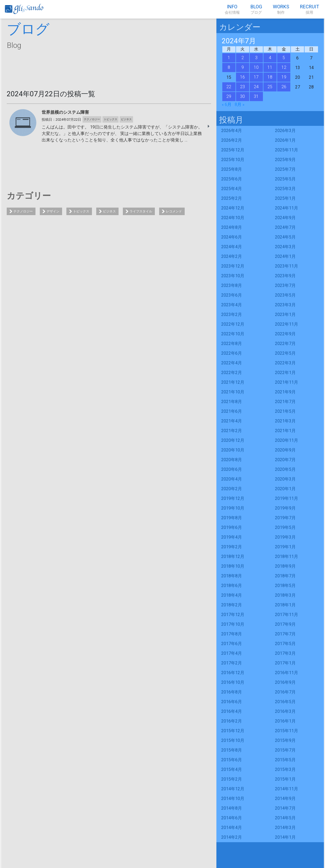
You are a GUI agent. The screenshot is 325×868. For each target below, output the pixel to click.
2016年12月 (233, 673)
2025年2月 (232, 198)
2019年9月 (285, 508)
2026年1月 (285, 140)
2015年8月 (232, 750)
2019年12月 (233, 498)
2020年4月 (232, 479)
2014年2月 (232, 837)
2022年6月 (232, 353)
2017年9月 (285, 624)
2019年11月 (287, 498)
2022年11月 (287, 324)
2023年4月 (232, 305)
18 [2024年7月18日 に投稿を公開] (270, 77)
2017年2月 (232, 663)
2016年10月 (233, 682)
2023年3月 (285, 305)
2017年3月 (285, 653)
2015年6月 (232, 760)
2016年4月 (232, 711)
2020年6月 (232, 469)
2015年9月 (285, 740)
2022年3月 (285, 363)
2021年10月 (233, 392)
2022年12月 (233, 324)
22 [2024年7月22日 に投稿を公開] (229, 87)
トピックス (81, 211)
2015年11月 (287, 731)
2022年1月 (285, 373)
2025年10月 (233, 160)
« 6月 (227, 104)
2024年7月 (285, 227)
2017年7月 (285, 634)
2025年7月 (285, 169)
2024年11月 (287, 208)
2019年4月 (232, 537)
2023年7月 (285, 285)
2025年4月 (232, 189)
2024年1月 (285, 256)
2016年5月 (285, 702)
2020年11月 (287, 440)
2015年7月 (285, 750)
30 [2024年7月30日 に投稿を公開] (242, 96)
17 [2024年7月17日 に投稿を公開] (256, 77)
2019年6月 (232, 527)
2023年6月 (232, 295)
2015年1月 (285, 779)
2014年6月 (232, 818)
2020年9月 (285, 450)
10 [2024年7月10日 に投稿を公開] (256, 67)
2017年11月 (287, 615)
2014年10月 (233, 798)
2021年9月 (285, 392)
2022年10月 (233, 334)
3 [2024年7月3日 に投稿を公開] (256, 58)
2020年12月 (233, 440)
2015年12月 (233, 731)
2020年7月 (285, 460)
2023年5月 (285, 295)
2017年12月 (233, 615)
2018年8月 (232, 576)
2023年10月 (233, 276)
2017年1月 (285, 663)
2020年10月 (233, 450)
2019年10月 (233, 508)
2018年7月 (285, 576)
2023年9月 (285, 276)
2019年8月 (232, 518)
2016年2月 (232, 721)
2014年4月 (232, 828)
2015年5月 (285, 760)
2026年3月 (285, 131)
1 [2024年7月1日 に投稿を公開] (229, 58)
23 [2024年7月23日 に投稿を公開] (242, 87)
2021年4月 (232, 421)
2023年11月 (287, 266)
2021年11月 (287, 382)
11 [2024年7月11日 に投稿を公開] (270, 67)
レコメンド (174, 211)
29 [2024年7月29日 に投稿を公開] (229, 96)
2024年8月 (232, 227)
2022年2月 (232, 373)
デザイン (53, 211)
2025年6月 (232, 179)
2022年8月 (232, 344)
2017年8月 (232, 634)
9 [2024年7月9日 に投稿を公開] (243, 67)
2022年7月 (285, 344)
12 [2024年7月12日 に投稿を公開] (284, 67)
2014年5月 (285, 818)
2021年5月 (285, 411)
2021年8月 (232, 402)
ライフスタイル (141, 211)
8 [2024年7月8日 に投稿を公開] (229, 67)
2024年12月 (233, 208)
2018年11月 (287, 556)
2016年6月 (232, 702)
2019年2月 (232, 547)
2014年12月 (233, 789)
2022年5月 (285, 353)
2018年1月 (285, 605)
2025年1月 (285, 198)
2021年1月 (285, 431)
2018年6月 (232, 586)
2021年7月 (285, 402)
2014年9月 (285, 798)
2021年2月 (232, 431)
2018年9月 (285, 566)
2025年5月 (285, 179)
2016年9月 (285, 682)
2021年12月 (233, 382)
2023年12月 (233, 266)
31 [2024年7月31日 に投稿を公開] (256, 96)
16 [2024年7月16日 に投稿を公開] (242, 77)
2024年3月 (285, 247)
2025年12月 (233, 150)
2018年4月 (232, 595)
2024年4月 (232, 247)
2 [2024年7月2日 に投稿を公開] (243, 58)
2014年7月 (285, 808)
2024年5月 (285, 237)
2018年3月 (285, 595)
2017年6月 (232, 644)
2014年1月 (285, 837)
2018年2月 (232, 605)
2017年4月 (232, 653)
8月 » (240, 104)
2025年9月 (285, 160)
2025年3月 (285, 189)
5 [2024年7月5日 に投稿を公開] (284, 58)
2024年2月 (232, 256)
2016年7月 (285, 692)
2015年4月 (232, 769)
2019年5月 (285, 527)
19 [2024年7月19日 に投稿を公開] (284, 77)
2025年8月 (232, 169)
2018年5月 (285, 586)
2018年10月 (233, 566)
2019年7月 (285, 518)
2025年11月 (287, 150)
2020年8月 (232, 460)
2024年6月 (232, 237)
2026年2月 (232, 140)
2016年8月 (232, 692)
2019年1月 (285, 547)
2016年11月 (287, 673)
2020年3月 (285, 479)
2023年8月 (232, 285)
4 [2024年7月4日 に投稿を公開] (270, 58)
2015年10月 (233, 740)
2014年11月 (287, 789)
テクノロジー (23, 211)
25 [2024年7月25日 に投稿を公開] (270, 87)
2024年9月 (285, 218)
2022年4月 (232, 363)
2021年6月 (232, 411)
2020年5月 (285, 469)
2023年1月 (285, 314)
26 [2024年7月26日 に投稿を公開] (284, 87)
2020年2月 (232, 489)
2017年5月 (285, 644)
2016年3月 (285, 711)
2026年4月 (232, 131)
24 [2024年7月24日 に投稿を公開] (256, 87)
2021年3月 (285, 421)
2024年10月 (233, 218)
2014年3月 (285, 828)
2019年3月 (285, 537)
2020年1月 (285, 489)
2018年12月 (233, 556)
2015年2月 (232, 779)
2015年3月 (285, 769)
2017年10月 (233, 624)
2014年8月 (232, 808)
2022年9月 (285, 334)
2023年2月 (232, 314)
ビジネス (109, 211)
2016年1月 (285, 721)
